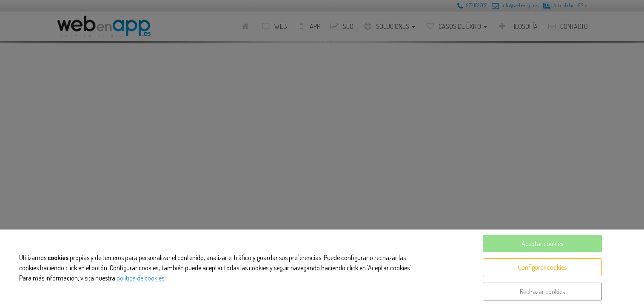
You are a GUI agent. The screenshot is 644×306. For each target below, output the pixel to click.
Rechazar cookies (542, 292)
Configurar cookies (542, 267)
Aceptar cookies (542, 244)
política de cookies (140, 278)
